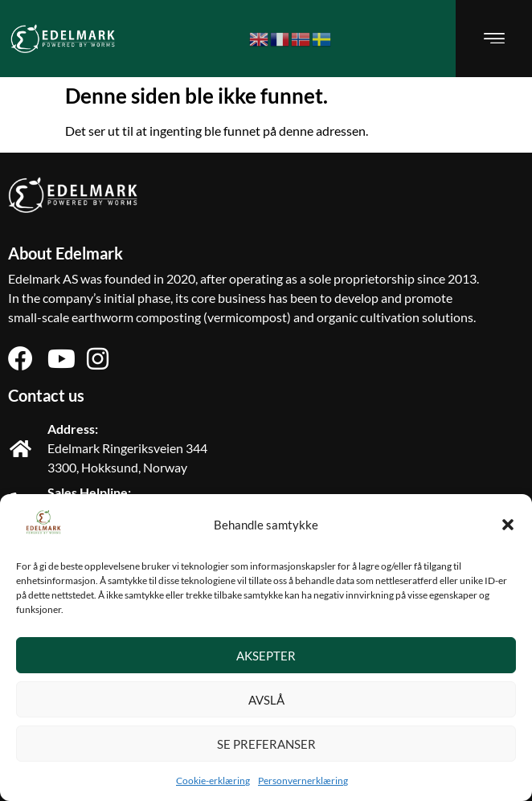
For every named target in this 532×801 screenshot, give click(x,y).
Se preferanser (266, 744)
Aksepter (266, 656)
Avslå (266, 700)
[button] (508, 525)
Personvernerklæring (303, 781)
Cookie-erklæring (213, 781)
